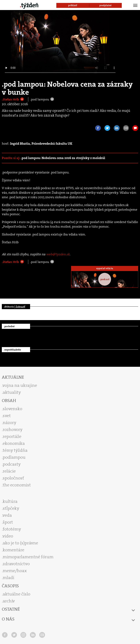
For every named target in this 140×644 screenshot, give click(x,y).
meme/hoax (15, 571)
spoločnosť (13, 478)
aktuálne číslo (16, 594)
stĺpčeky (11, 508)
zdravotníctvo (16, 564)
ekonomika (14, 443)
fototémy (12, 529)
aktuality (12, 392)
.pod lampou (40, 99)
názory (9, 423)
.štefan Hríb (11, 99)
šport (8, 522)
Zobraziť (20, 307)
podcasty (12, 464)
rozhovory (13, 430)
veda (7, 515)
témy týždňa (15, 450)
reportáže (12, 436)
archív (9, 601)
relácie (9, 471)
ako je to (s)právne (20, 543)
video (8, 536)
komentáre (13, 550)
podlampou (14, 457)
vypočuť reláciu (105, 268)
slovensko (12, 409)
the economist (17, 485)
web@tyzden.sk (58, 254)
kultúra (10, 501)
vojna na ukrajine (20, 385)
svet (7, 416)
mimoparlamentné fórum (28, 557)
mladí (8, 578)
